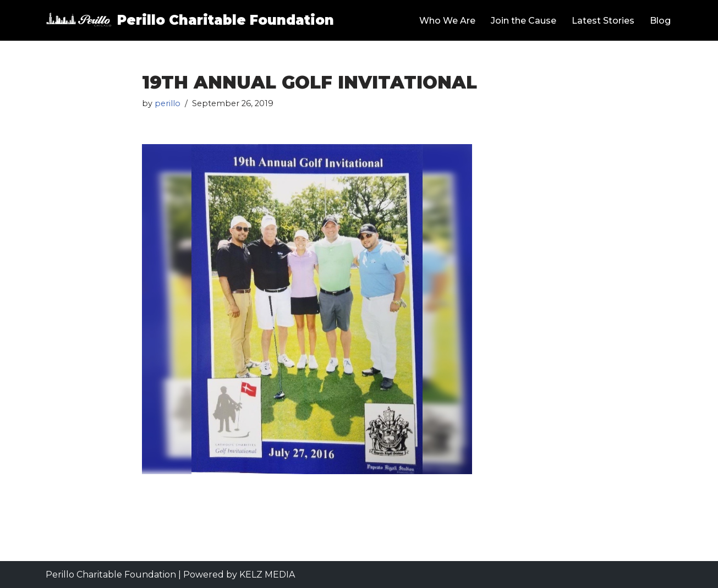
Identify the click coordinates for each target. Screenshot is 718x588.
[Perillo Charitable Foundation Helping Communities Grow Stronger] (190, 20)
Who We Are (447, 21)
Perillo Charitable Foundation (111, 575)
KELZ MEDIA (267, 575)
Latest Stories (603, 21)
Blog (660, 21)
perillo (168, 103)
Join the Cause (524, 21)
